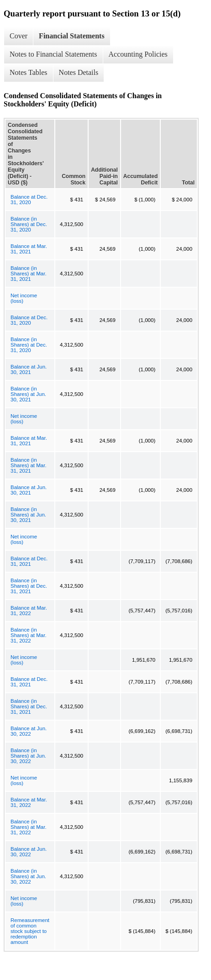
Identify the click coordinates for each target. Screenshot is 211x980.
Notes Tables (29, 72)
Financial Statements (72, 36)
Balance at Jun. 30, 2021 (29, 369)
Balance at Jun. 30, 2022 (29, 731)
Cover (18, 36)
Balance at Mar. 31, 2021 (29, 249)
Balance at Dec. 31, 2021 (29, 561)
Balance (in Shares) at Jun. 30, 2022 (28, 756)
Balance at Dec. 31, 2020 (29, 200)
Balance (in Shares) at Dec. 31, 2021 (29, 586)
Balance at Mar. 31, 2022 (29, 611)
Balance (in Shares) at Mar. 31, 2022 (29, 635)
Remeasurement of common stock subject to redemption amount (30, 931)
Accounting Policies (138, 54)
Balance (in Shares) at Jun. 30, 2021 (28, 394)
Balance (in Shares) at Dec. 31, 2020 (29, 224)
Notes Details (79, 72)
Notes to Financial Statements (53, 54)
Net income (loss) (24, 298)
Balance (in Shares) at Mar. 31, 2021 (29, 274)
